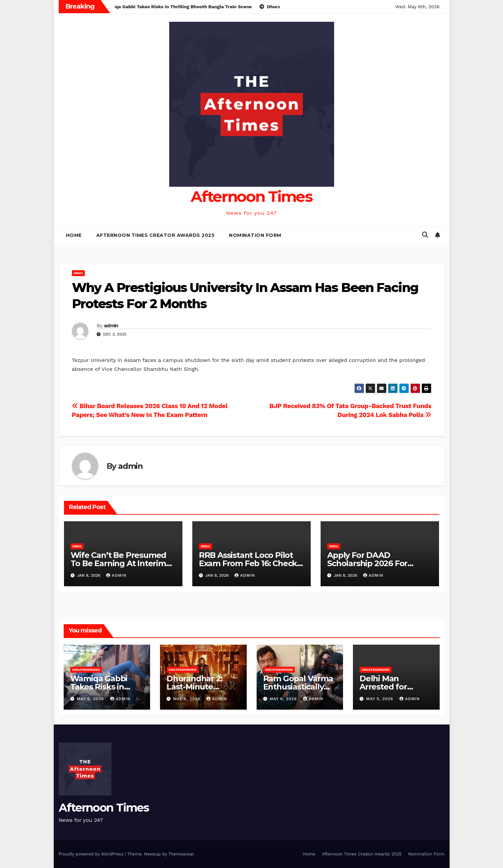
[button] (425, 235)
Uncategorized (86, 670)
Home (74, 235)
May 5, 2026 (380, 699)
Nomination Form (255, 235)
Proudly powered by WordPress (92, 854)
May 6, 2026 (91, 699)
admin (111, 326)
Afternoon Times (251, 196)
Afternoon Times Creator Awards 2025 (156, 235)
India (79, 273)
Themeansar (181, 854)
